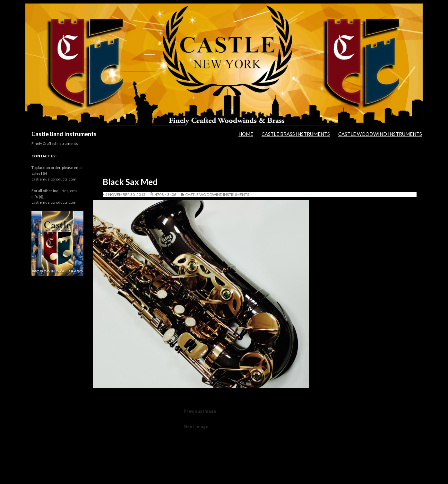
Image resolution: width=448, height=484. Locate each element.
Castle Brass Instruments (296, 134)
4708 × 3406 (165, 194)
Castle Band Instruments (64, 134)
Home (246, 134)
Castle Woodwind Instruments (380, 134)
